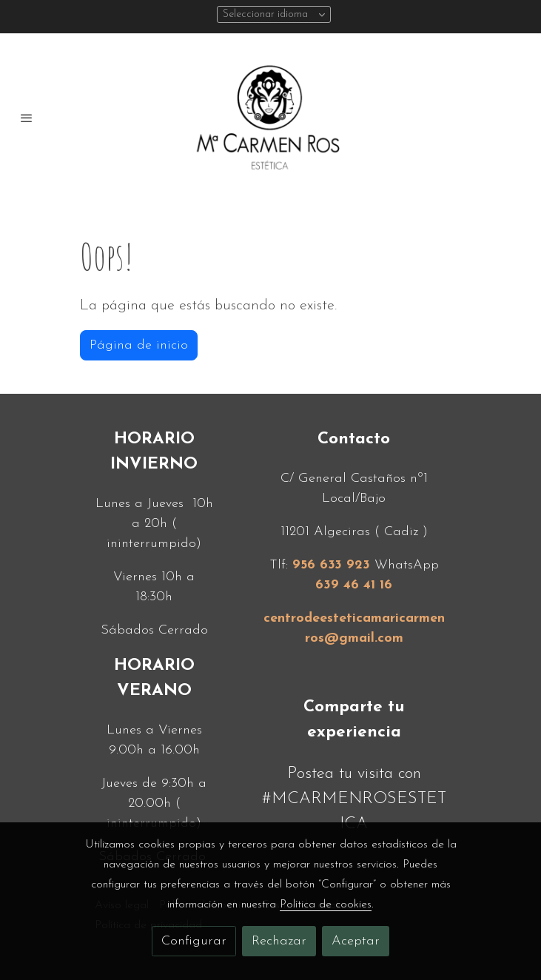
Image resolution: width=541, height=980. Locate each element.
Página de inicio (139, 345)
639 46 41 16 (354, 585)
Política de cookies (326, 905)
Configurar (194, 941)
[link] (271, 118)
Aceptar (356, 941)
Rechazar (279, 941)
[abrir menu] (27, 118)
